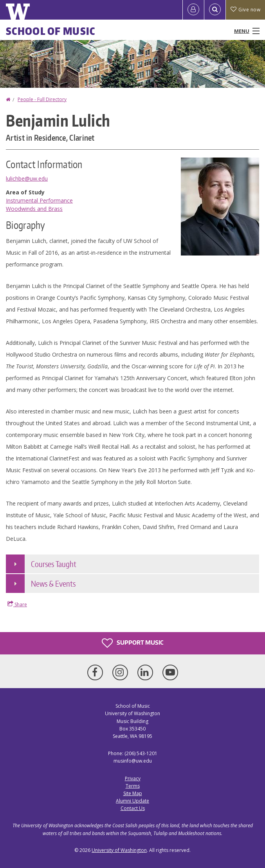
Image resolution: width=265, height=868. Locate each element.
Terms (133, 786)
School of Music (51, 31)
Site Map (133, 793)
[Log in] (193, 10)
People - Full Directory (42, 99)
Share (17, 604)
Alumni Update (132, 801)
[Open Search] (215, 10)
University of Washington (119, 850)
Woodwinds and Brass (34, 209)
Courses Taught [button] (54, 564)
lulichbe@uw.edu (27, 178)
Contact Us (133, 808)
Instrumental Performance (39, 200)
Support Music (132, 643)
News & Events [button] (53, 583)
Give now (245, 10)
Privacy (133, 778)
